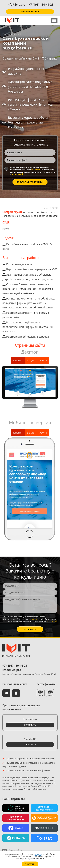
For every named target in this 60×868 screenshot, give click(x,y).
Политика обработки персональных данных (30, 758)
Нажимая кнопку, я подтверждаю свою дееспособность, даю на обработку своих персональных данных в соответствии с (33, 171)
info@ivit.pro (16, 4)
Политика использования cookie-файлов (28, 770)
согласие (36, 170)
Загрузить (30, 725)
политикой (17, 174)
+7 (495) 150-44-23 (41, 4)
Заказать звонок (30, 12)
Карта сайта (15, 850)
